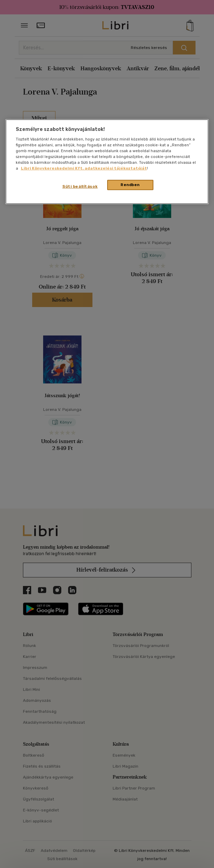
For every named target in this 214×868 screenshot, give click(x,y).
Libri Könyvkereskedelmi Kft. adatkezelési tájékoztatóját (84, 168)
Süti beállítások (80, 186)
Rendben (130, 185)
